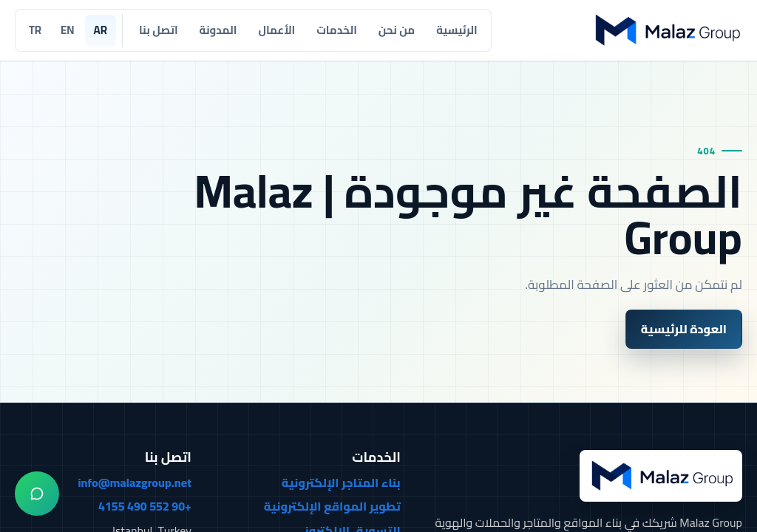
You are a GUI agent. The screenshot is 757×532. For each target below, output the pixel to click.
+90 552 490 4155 (145, 507)
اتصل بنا (159, 30)
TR (35, 30)
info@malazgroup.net (135, 483)
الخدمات (337, 30)
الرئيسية (457, 30)
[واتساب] (37, 494)
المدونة (218, 30)
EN (67, 30)
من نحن (397, 30)
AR (101, 30)
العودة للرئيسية (684, 329)
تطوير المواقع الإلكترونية (332, 507)
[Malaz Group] (666, 30)
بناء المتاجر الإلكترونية (341, 483)
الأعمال (276, 30)
